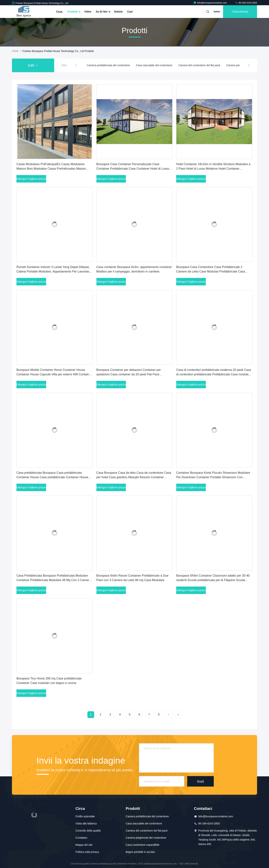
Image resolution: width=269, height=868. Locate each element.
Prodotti (74, 12)
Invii (201, 781)
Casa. (59, 12)
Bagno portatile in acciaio (140, 852)
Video (88, 12)
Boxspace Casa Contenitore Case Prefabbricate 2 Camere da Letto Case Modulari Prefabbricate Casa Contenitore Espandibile (211, 271)
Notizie (118, 12)
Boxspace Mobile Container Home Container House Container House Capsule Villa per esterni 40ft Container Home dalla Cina (54, 374)
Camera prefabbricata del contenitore (108, 65)
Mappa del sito (84, 845)
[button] (76, 65)
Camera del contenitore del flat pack (199, 65)
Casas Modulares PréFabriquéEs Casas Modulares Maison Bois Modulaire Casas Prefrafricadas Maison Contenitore (51, 169)
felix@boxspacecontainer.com (210, 3)
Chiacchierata (240, 12)
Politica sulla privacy (87, 852)
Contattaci (81, 838)
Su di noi (103, 12)
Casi (130, 12)
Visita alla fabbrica (86, 823)
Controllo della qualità (88, 831)
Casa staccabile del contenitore (154, 65)
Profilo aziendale (85, 816)
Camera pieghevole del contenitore (146, 838)
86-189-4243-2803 (246, 3)
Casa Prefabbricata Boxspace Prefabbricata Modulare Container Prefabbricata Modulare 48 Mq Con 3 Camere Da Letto (54, 580)
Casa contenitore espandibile (143, 845)
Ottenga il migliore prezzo (31, 179)
